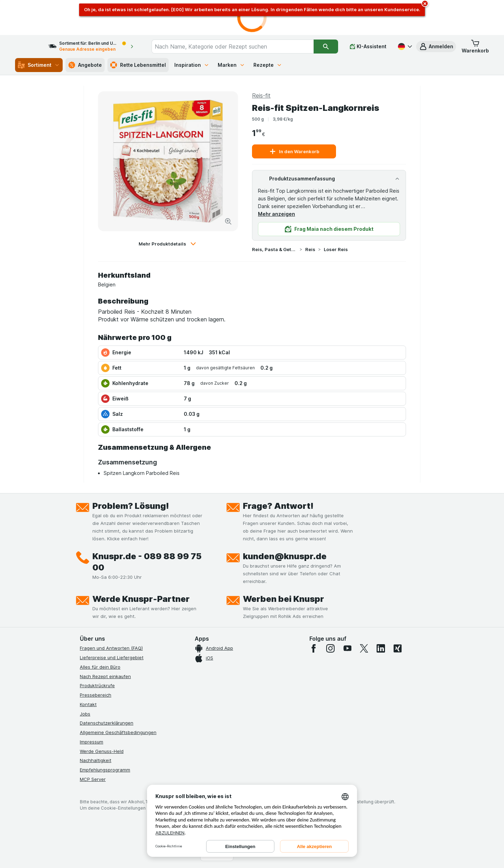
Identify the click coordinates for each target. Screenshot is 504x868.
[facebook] (314, 648)
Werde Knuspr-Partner (141, 599)
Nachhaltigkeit (96, 760)
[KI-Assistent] (368, 47)
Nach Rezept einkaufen (105, 676)
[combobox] (239, 47)
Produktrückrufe (97, 685)
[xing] (398, 648)
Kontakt (88, 704)
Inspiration (192, 65)
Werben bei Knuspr (283, 599)
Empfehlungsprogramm (105, 770)
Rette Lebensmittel (138, 65)
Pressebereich (96, 695)
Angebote (85, 65)
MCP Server (93, 779)
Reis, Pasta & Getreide (274, 249)
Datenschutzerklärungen (107, 723)
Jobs (85, 714)
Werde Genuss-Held (102, 751)
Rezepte (268, 65)
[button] (436, 47)
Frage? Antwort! (278, 506)
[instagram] (330, 648)
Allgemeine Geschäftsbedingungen (118, 732)
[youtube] (347, 648)
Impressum (92, 742)
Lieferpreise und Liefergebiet (112, 657)
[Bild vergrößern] (228, 221)
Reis (310, 249)
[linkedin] (381, 648)
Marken (231, 65)
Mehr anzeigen (276, 214)
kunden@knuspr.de (285, 556)
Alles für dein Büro (100, 667)
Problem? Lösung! (131, 506)
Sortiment (39, 65)
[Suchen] (326, 47)
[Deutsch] (404, 47)
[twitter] (364, 648)
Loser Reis (336, 249)
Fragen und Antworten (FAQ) (111, 648)
